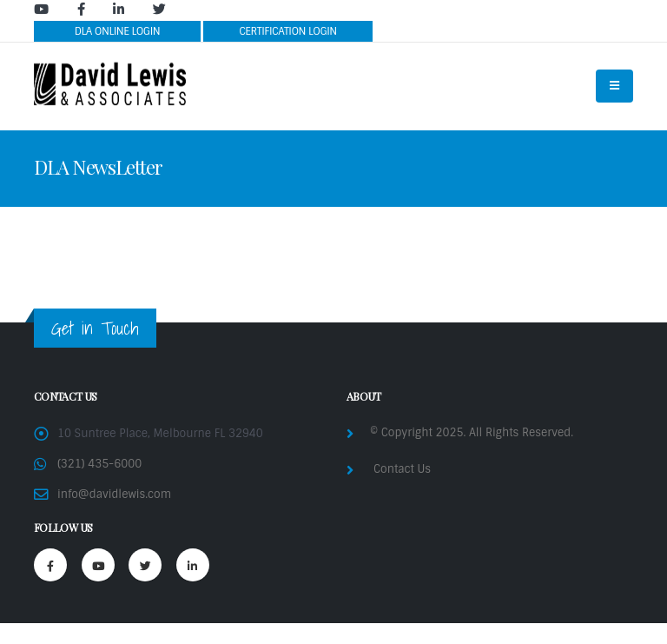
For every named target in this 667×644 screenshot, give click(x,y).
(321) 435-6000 (99, 464)
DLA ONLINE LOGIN (118, 31)
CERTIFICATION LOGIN (288, 31)
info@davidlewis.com (114, 494)
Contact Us (402, 469)
